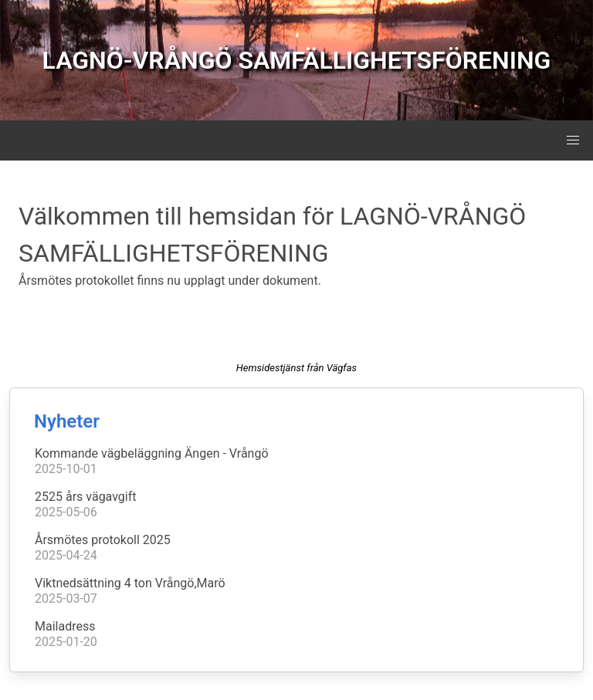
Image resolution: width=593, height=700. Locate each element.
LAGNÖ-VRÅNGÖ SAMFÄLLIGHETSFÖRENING (297, 60)
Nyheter (67, 421)
